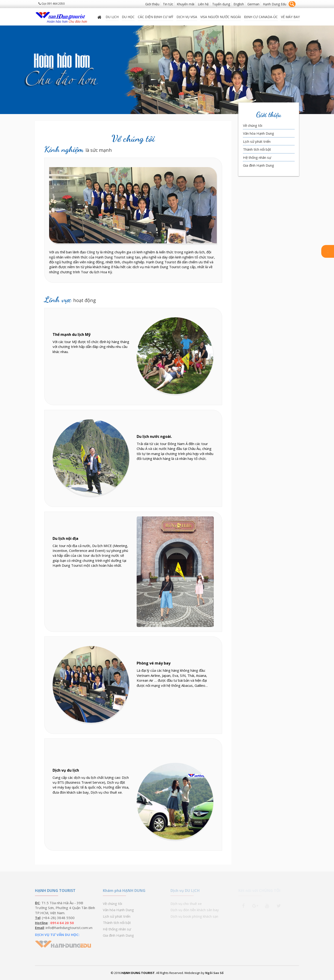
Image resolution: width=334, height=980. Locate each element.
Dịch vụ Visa (187, 17)
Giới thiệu (152, 4)
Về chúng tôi (253, 125)
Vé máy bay (290, 17)
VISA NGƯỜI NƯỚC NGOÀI (221, 17)
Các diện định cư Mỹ (156, 17)
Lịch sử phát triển (257, 141)
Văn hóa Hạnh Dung (258, 133)
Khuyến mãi (186, 4)
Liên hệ (203, 4)
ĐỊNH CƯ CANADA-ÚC (261, 17)
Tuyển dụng (221, 4)
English (239, 4)
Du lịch (112, 17)
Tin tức (168, 4)
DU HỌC (128, 17)
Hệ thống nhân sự (257, 157)
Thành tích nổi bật (257, 149)
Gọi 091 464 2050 (52, 3)
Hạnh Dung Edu (275, 4)
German (253, 4)
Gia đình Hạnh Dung (258, 165)
